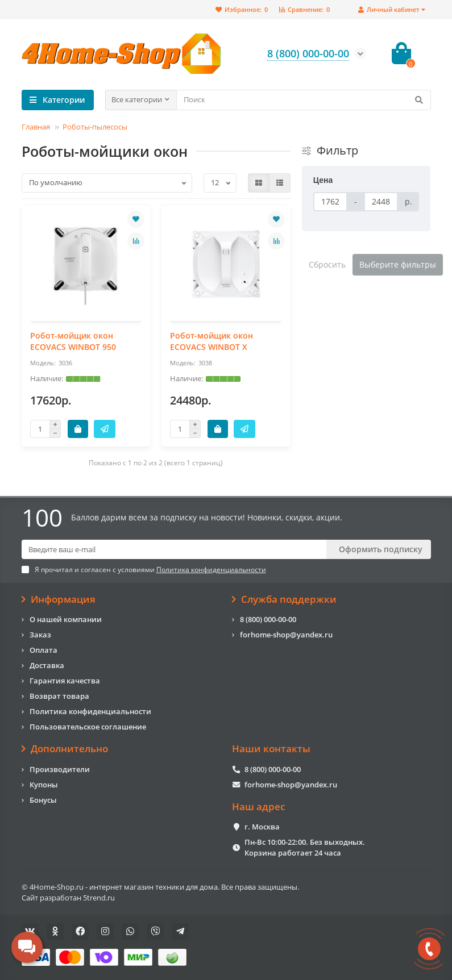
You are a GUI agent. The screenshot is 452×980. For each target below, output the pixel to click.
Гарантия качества (65, 681)
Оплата (43, 650)
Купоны (44, 785)
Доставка (47, 665)
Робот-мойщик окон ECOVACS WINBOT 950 (73, 341)
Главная (36, 127)
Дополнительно (65, 749)
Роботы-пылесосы (95, 127)
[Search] (304, 100)
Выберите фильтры (398, 264)
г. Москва (262, 827)
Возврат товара (59, 696)
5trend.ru (99, 898)
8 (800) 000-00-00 (268, 619)
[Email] (174, 549)
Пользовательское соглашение (88, 727)
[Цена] (330, 202)
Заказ (40, 635)
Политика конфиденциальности (90, 711)
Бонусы (43, 800)
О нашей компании (66, 619)
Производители (60, 769)
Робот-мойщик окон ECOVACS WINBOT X (212, 341)
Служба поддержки (285, 599)
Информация (59, 599)
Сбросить (327, 264)
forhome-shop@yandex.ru (286, 635)
